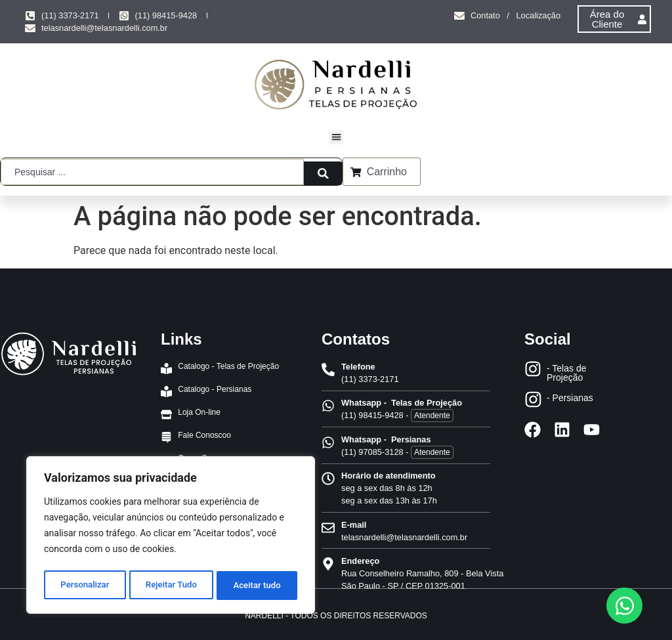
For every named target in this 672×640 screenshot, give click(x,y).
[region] (171, 537)
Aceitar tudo (258, 586)
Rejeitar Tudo (172, 586)
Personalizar (84, 586)
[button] (336, 138)
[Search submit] (320, 171)
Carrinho (388, 172)
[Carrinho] (356, 171)
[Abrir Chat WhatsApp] (624, 606)
